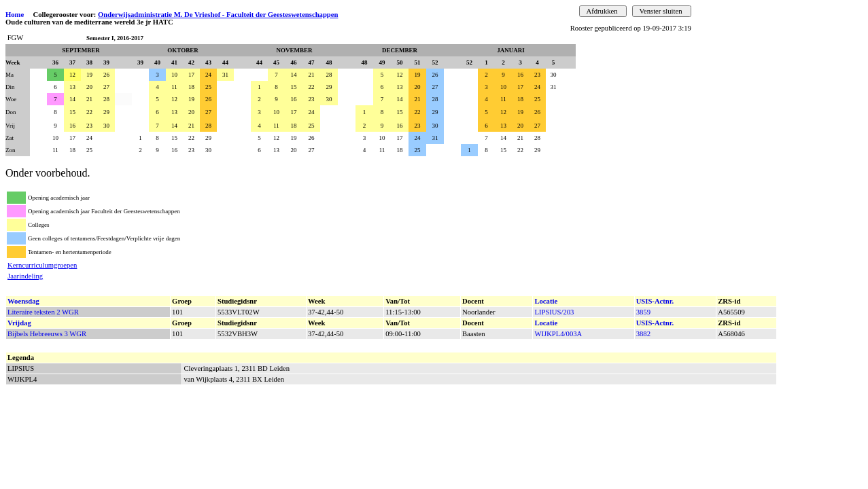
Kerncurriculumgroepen (42, 265)
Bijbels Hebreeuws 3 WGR (47, 334)
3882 (643, 334)
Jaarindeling (25, 276)
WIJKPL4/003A (558, 334)
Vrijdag (19, 323)
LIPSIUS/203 (554, 312)
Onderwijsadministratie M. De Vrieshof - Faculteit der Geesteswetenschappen (218, 15)
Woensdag (23, 301)
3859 (643, 312)
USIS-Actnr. (655, 301)
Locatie (546, 301)
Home (15, 15)
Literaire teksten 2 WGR (43, 312)
